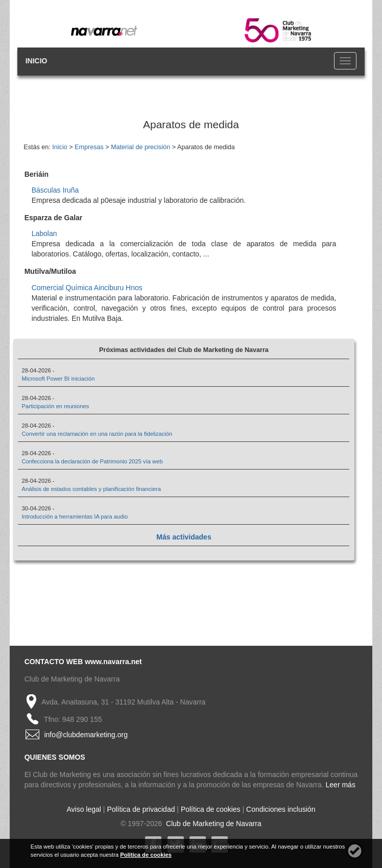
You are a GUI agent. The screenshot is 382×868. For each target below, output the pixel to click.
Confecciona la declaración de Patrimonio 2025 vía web (92, 461)
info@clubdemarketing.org (86, 735)
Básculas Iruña (55, 190)
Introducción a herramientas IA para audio (75, 517)
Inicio (59, 147)
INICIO (37, 61)
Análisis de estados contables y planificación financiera (91, 489)
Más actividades (184, 537)
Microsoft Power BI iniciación (58, 379)
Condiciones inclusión (281, 809)
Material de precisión (140, 147)
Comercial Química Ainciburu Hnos (87, 288)
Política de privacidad (141, 809)
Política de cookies (211, 809)
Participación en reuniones (55, 406)
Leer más (341, 785)
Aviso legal (84, 809)
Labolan (44, 233)
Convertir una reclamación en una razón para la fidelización (97, 434)
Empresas (89, 147)
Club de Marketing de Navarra (213, 824)
